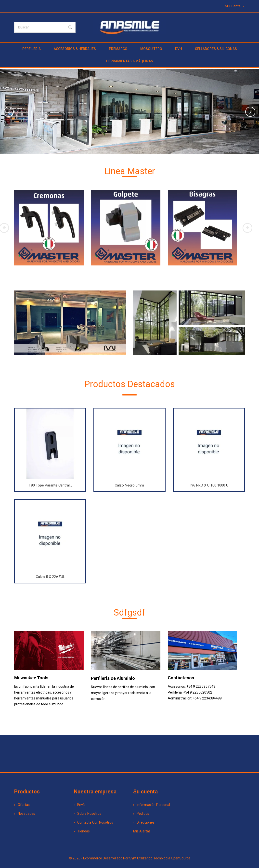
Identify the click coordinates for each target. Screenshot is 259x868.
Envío (80, 805)
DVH (179, 49)
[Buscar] (45, 27)
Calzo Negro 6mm (129, 485)
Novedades (25, 814)
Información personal (152, 805)
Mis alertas (142, 831)
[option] (129, 112)
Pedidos (141, 814)
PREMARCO (118, 49)
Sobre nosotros (88, 814)
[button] (19, 112)
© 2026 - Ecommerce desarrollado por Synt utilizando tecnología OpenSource (130, 858)
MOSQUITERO (151, 49)
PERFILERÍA (32, 49)
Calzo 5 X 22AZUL (50, 577)
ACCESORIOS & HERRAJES (75, 49)
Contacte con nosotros (93, 822)
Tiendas (82, 831)
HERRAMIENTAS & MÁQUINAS (130, 61)
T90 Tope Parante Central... (50, 485)
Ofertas (22, 805)
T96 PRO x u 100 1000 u (209, 485)
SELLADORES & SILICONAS (216, 49)
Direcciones (144, 822)
